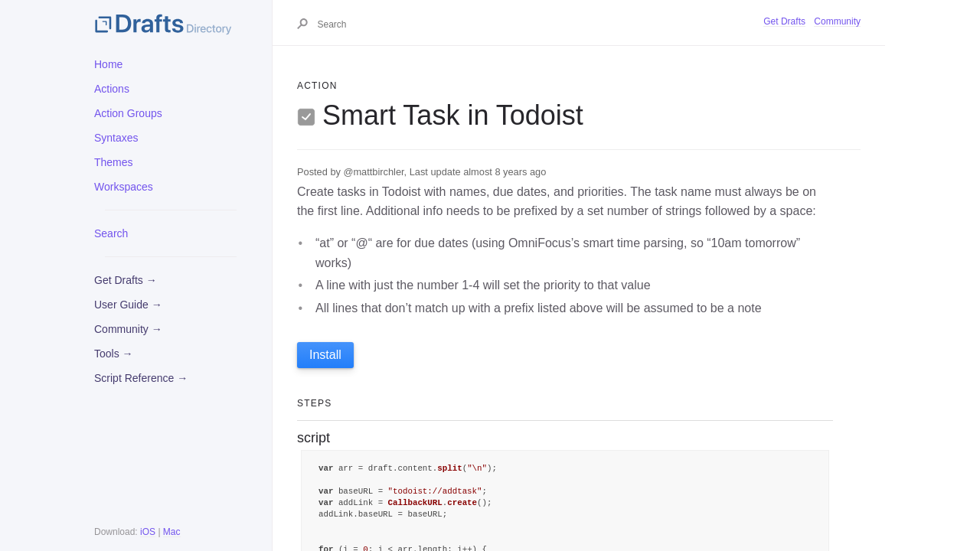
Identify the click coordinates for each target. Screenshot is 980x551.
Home (108, 64)
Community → (128, 329)
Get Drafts (784, 21)
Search (111, 233)
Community (837, 21)
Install (325, 355)
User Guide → (128, 305)
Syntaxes (116, 138)
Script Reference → (141, 378)
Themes (114, 162)
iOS (148, 532)
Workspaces (124, 187)
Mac (172, 532)
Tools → (114, 354)
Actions (112, 89)
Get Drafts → (126, 280)
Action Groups (128, 113)
